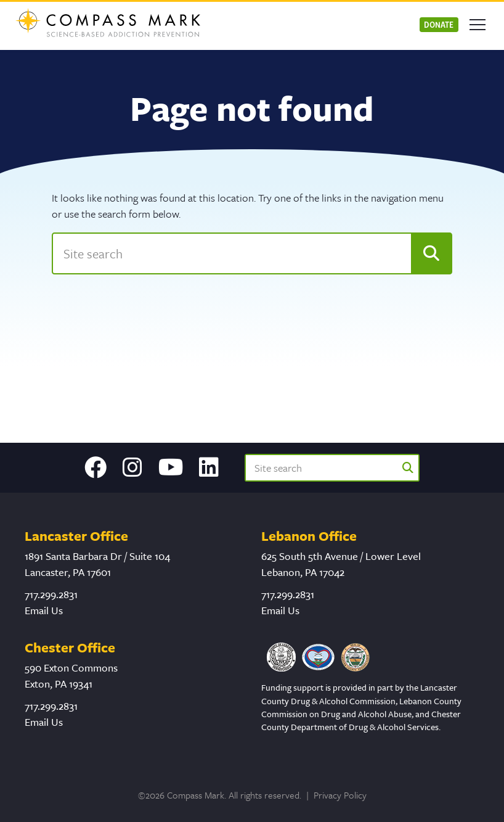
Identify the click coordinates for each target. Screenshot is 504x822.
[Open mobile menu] (478, 25)
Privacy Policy (340, 795)
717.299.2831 (51, 594)
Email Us (44, 610)
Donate (439, 24)
